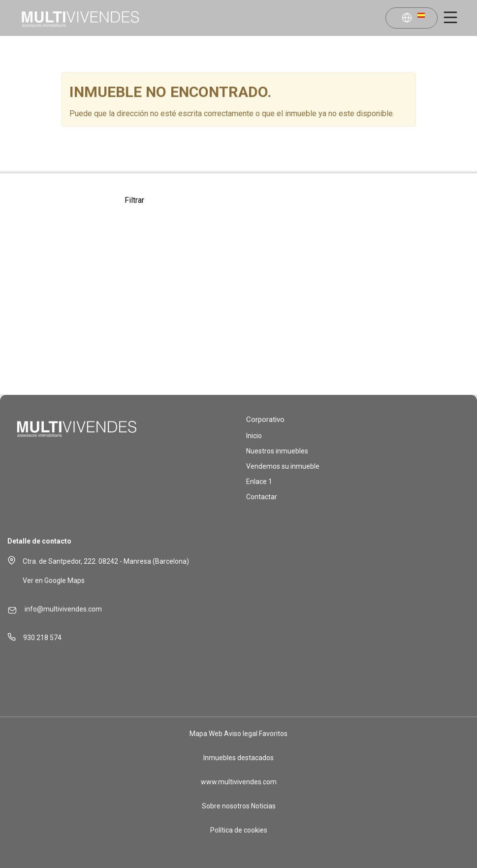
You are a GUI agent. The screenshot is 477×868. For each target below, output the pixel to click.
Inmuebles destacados (238, 758)
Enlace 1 (259, 482)
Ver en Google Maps (54, 580)
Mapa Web (206, 734)
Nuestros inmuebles (277, 451)
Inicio (254, 436)
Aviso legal (241, 734)
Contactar (262, 497)
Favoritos (273, 734)
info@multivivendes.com (63, 609)
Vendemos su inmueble (283, 466)
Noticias (263, 806)
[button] (413, 19)
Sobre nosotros (226, 806)
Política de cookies (239, 830)
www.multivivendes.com (239, 782)
